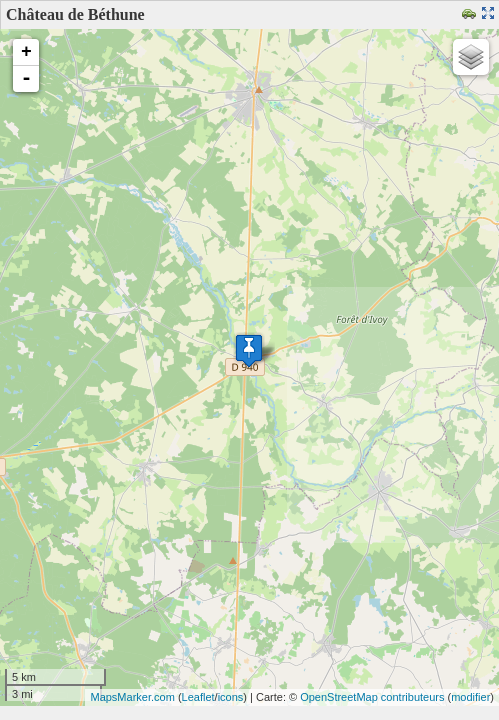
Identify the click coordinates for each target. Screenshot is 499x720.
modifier (470, 697)
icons (231, 697)
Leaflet (198, 697)
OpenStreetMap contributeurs (372, 697)
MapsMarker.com (132, 697)
